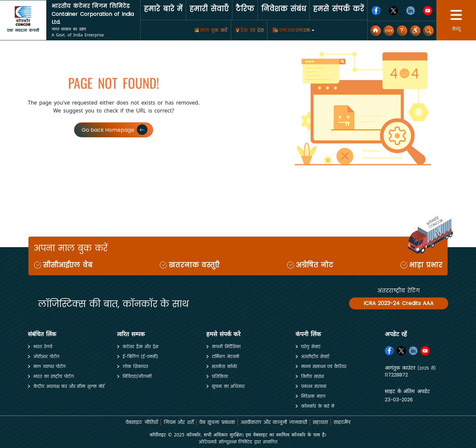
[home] (23, 16)
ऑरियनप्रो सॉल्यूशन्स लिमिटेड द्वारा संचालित (238, 442)
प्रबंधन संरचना (314, 386)
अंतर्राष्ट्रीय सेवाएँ (315, 357)
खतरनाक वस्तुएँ (194, 265)
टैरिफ (245, 9)
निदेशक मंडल (313, 396)
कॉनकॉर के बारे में (318, 406)
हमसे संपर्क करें (338, 9)
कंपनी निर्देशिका (226, 347)
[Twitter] (393, 11)
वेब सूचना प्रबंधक (217, 422)
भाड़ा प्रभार (426, 265)
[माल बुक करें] (210, 30)
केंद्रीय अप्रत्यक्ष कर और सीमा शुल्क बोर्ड (69, 386)
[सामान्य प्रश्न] (402, 31)
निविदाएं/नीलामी (137, 376)
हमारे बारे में (163, 9)
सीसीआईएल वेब (68, 265)
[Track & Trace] (249, 30)
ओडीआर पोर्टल (46, 357)
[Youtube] (428, 11)
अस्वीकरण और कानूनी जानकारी (274, 422)
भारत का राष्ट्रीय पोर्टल (54, 376)
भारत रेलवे (43, 347)
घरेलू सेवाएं (311, 347)
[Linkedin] (411, 11)
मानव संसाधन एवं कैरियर (324, 366)
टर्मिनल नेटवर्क (226, 357)
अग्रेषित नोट (315, 265)
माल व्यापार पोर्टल (50, 366)
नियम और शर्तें (179, 422)
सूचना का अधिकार (228, 386)
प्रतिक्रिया (220, 376)
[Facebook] (376, 11)
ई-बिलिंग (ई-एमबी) (140, 357)
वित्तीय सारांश (313, 376)
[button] (293, 30)
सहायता (320, 422)
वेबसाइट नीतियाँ (142, 422)
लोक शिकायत (135, 366)
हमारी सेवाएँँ (209, 9)
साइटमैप (342, 422)
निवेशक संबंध (284, 9)
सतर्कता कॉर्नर (224, 366)
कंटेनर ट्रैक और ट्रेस (140, 347)
